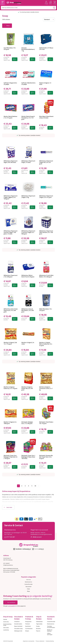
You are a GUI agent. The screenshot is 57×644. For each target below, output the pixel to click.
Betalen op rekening (50, 630)
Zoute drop (6, 622)
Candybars (17, 622)
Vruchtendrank (29, 629)
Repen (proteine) (18, 626)
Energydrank (28, 622)
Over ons (28, 580)
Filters (8, 26)
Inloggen (46, 4)
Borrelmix (38, 629)
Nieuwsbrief (28, 587)
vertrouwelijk (11, 606)
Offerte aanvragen (50, 634)
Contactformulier (28, 584)
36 (35, 486)
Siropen (27, 631)
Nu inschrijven (11, 602)
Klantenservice (10, 530)
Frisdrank (27, 624)
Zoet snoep (6, 628)
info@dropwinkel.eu (8, 565)
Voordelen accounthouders (51, 627)
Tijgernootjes (39, 624)
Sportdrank (28, 626)
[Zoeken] (54, 8)
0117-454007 (6, 563)
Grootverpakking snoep (7, 625)
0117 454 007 (11, 537)
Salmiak (5, 619)
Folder (28, 589)
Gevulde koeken (18, 624)
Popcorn (38, 631)
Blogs (28, 591)
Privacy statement (40, 641)
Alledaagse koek (18, 631)
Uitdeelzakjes (39, 622)
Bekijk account (37, 537)
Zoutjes (38, 626)
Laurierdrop (6, 630)
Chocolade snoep (18, 629)
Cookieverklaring (50, 641)
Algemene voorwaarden (29, 641)
